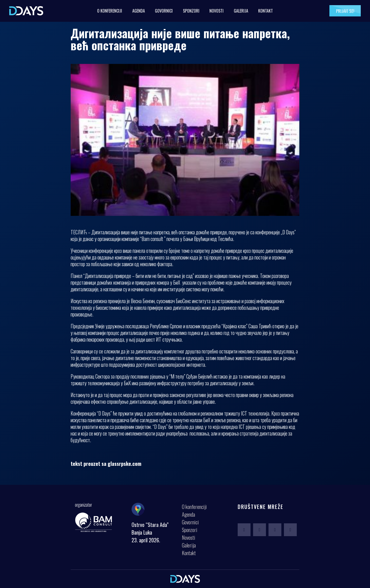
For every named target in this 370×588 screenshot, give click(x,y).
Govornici (164, 11)
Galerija (241, 11)
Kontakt (266, 11)
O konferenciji (110, 11)
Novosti (216, 11)
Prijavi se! (345, 11)
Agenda (139, 11)
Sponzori (191, 11)
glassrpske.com (124, 464)
